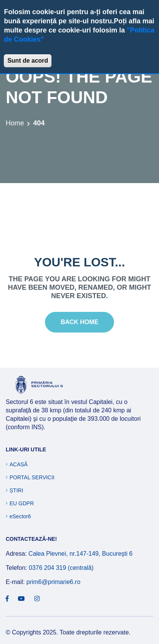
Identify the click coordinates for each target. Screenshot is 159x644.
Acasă (18, 464)
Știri (16, 490)
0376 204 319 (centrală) (61, 568)
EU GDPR (22, 503)
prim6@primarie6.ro (53, 582)
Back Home (79, 322)
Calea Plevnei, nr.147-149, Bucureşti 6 (81, 554)
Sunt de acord (28, 61)
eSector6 (20, 516)
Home (15, 123)
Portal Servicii (32, 477)
